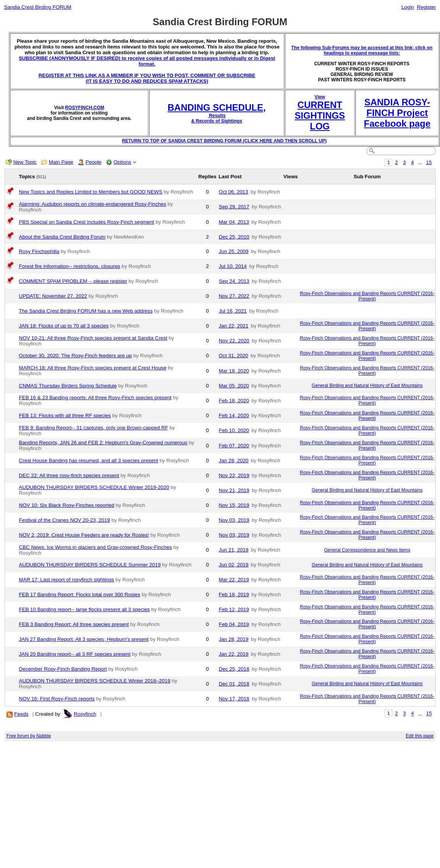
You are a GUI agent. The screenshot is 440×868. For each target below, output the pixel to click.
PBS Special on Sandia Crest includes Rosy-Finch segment (87, 222)
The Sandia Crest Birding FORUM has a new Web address (86, 311)
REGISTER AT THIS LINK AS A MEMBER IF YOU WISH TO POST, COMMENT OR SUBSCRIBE (147, 75)
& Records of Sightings (217, 121)
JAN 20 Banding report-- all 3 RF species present (75, 654)
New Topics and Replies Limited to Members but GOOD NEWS (91, 192)
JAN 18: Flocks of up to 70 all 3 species (64, 326)
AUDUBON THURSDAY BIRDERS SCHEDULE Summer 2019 (90, 565)
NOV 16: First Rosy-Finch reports (57, 699)
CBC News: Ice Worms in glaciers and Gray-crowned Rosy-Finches (96, 547)
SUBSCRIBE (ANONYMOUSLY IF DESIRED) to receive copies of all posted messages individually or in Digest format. (147, 61)
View (320, 97)
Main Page (61, 162)
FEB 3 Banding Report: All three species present (74, 624)
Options (122, 162)
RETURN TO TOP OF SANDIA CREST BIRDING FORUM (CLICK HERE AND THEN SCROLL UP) (224, 141)
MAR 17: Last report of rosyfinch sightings (67, 580)
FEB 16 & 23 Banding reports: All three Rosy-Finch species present (95, 398)
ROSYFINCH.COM (85, 108)
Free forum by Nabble (29, 736)
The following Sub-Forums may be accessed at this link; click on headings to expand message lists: (362, 50)
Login (408, 7)
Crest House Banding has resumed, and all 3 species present (89, 461)
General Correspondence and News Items (367, 550)
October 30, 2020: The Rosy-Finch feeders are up (75, 356)
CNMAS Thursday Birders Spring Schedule (68, 386)
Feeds (21, 714)
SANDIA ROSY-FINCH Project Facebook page (397, 113)
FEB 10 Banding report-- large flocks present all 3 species (85, 609)
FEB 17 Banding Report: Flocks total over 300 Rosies (80, 595)
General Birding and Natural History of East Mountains (367, 386)
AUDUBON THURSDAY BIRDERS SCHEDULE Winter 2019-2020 (94, 487)
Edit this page (420, 736)
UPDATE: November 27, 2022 (53, 296)
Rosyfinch (85, 714)
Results (217, 116)
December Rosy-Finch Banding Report (63, 669)
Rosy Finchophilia (39, 251)
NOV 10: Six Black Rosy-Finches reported (67, 505)
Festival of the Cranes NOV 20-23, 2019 (65, 520)
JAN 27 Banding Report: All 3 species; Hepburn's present (84, 639)
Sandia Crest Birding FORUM (38, 7)
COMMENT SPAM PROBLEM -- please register (73, 281)
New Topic (25, 162)
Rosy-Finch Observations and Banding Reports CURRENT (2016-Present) (367, 296)
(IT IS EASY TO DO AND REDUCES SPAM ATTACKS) (147, 81)
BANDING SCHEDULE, (216, 107)
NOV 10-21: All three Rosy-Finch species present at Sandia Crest (93, 338)
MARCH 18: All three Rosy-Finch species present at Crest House (93, 368)
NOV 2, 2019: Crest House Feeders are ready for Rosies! (84, 535)
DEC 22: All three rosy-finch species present (69, 475)
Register (426, 7)
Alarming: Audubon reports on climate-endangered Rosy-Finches (93, 204)
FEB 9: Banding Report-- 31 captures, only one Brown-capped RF (94, 428)
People (93, 162)
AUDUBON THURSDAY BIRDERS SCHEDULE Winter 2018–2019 (95, 681)
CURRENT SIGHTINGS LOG (320, 115)
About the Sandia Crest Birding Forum (62, 237)
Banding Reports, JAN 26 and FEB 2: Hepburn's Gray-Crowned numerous (103, 443)
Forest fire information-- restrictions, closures (70, 266)
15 (429, 162)
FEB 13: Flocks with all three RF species (65, 415)
